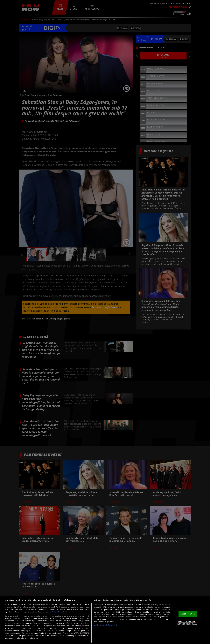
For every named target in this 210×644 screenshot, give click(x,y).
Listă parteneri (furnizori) (105, 625)
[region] (105, 620)
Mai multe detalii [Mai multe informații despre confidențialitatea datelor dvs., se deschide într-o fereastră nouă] (59, 612)
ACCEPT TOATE (188, 614)
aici (54, 628)
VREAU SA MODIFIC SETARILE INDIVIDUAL (187, 623)
